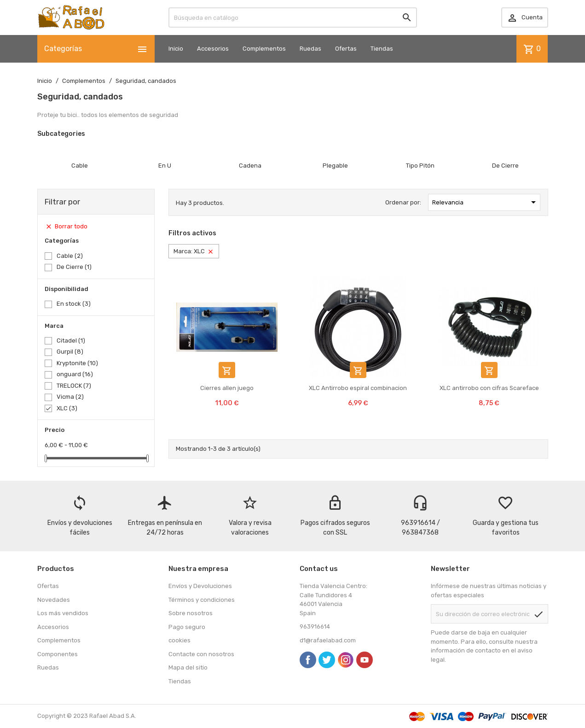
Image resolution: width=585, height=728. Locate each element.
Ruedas (310, 49)
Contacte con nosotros (201, 654)
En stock (74, 304)
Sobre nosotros (191, 613)
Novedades (54, 600)
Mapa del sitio (188, 667)
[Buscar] (293, 17)
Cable (70, 256)
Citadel (71, 341)
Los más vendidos (63, 613)
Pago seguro (187, 627)
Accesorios (213, 49)
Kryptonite (77, 363)
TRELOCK (74, 386)
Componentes (58, 654)
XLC (67, 408)
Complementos (264, 49)
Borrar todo (66, 227)
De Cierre (74, 267)
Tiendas (382, 49)
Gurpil (70, 352)
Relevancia (486, 202)
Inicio (176, 49)
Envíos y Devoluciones (200, 586)
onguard (75, 374)
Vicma (70, 397)
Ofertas (346, 49)
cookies (180, 640)
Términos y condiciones (202, 600)
